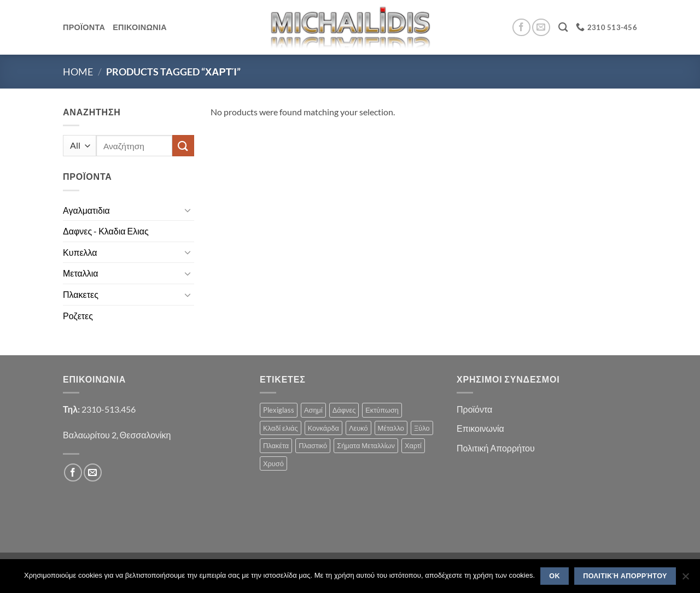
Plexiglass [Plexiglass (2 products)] (279, 410)
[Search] (563, 28)
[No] (685, 579)
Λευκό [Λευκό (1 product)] (358, 428)
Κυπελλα (80, 252)
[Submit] (183, 146)
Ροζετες (78, 316)
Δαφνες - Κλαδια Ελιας (106, 231)
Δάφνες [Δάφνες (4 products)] (344, 410)
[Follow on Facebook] (521, 28)
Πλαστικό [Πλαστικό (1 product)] (313, 445)
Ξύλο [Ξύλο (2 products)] (422, 428)
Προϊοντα (84, 27)
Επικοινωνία (480, 428)
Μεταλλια (81, 273)
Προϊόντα (474, 409)
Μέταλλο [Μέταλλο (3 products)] (391, 428)
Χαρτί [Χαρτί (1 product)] (413, 445)
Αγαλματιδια (86, 210)
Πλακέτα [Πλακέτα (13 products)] (276, 445)
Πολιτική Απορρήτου (496, 448)
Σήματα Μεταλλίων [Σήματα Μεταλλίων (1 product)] (366, 445)
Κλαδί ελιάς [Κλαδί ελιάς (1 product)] (281, 428)
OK (555, 576)
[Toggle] (188, 210)
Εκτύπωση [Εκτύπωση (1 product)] (382, 410)
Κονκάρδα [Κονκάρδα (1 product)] (323, 428)
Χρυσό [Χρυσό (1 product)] (273, 463)
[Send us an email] (541, 28)
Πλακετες (81, 294)
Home (78, 72)
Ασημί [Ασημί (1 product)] (313, 410)
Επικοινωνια (140, 27)
